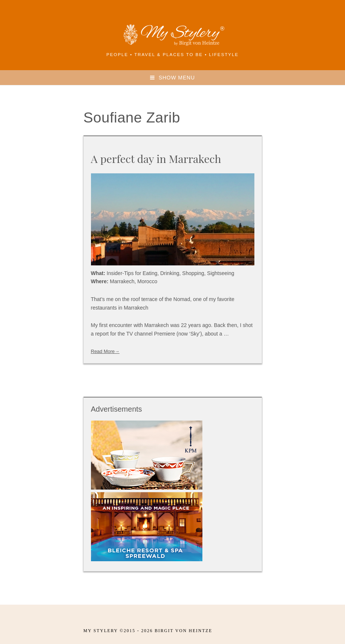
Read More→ (105, 351)
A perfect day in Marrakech (156, 158)
